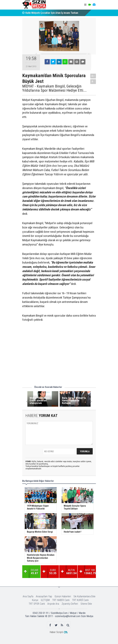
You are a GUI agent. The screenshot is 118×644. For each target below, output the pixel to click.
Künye (35, 600)
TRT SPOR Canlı (37, 604)
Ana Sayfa (28, 596)
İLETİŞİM (45, 600)
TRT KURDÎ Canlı (80, 600)
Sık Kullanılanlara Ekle (84, 596)
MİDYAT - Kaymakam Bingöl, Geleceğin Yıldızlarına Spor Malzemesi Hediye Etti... (54, 88)
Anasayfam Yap (44, 596)
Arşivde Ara (53, 604)
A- (93, 82)
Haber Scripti (56, 632)
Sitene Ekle (86, 604)
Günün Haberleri (63, 596)
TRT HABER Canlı (61, 600)
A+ (93, 76)
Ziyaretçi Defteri (70, 604)
